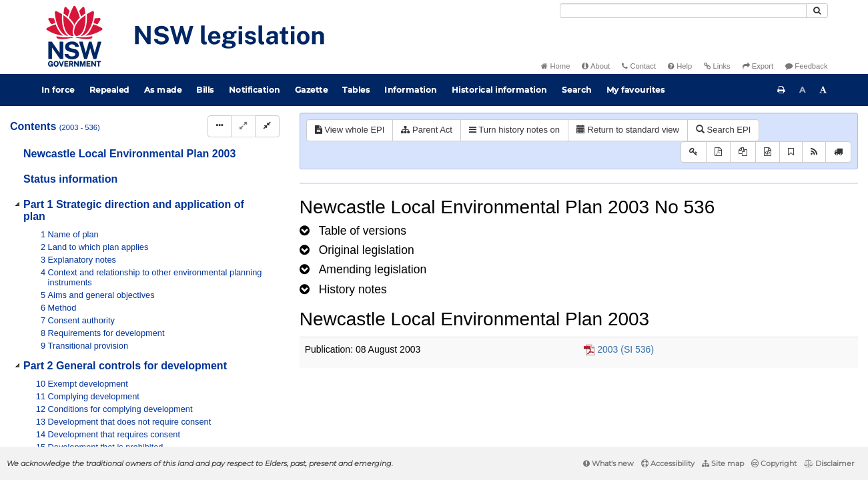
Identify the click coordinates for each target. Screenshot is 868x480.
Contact (639, 66)
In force (58, 90)
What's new (608, 463)
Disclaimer (829, 463)
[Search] (683, 11)
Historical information (499, 90)
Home (555, 66)
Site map (723, 463)
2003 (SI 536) (625, 349)
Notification (255, 90)
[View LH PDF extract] (743, 152)
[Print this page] (781, 90)
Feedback (806, 66)
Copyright (774, 463)
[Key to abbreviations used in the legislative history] (694, 152)
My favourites (636, 90)
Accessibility (668, 463)
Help (680, 66)
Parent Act (427, 130)
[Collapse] (267, 126)
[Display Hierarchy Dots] (220, 126)
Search (577, 90)
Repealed (109, 90)
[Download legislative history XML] (768, 152)
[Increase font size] (823, 90)
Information (411, 90)
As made (163, 90)
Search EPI (723, 130)
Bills (205, 90)
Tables (356, 90)
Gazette (312, 90)
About (596, 66)
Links (717, 66)
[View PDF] (718, 152)
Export (758, 66)
